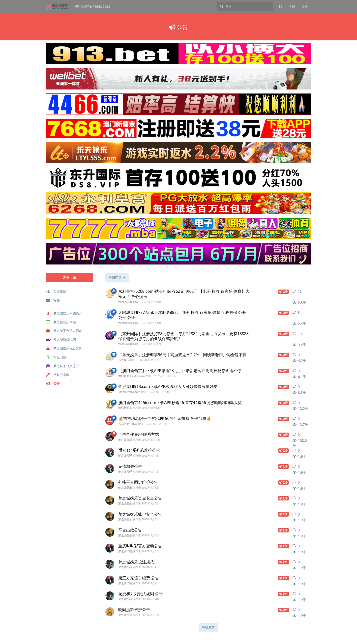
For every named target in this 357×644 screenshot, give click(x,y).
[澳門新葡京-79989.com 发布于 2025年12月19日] (110, 315)
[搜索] (245, 6)
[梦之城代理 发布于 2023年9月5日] (110, 548)
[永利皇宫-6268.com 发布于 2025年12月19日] (110, 293)
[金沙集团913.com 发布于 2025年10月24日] (110, 389)
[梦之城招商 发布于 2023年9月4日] (110, 564)
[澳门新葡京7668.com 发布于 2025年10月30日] (110, 373)
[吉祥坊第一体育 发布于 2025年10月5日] (110, 421)
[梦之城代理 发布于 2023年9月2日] (110, 580)
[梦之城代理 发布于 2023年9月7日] (110, 452)
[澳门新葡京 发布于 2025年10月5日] (110, 405)
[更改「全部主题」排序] (117, 278)
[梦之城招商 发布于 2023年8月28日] (110, 596)
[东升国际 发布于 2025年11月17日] (110, 336)
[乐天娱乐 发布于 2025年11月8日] (110, 357)
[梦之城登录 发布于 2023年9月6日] (110, 484)
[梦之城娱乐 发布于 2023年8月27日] (110, 437)
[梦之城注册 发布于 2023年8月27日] (110, 612)
